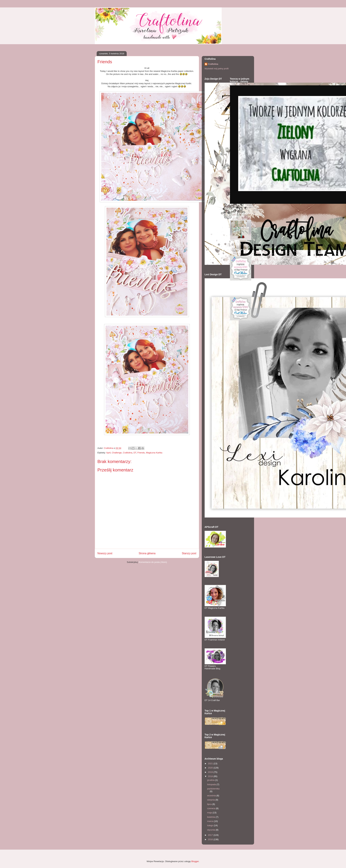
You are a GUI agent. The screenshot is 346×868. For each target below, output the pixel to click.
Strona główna (147, 553)
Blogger (195, 861)
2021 (211, 764)
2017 (211, 835)
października (213, 789)
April (108, 453)
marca (211, 821)
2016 (211, 839)
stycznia (211, 830)
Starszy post (189, 553)
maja (210, 813)
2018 (211, 776)
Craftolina (128, 453)
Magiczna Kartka (154, 453)
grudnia (211, 780)
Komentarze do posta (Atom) (153, 562)
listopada (212, 784)
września (212, 796)
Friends (141, 453)
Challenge (117, 453)
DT (135, 453)
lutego (210, 825)
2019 (211, 772)
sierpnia (211, 800)
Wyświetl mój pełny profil (217, 69)
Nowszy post (105, 553)
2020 (211, 768)
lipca (210, 804)
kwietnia (211, 817)
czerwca (211, 808)
